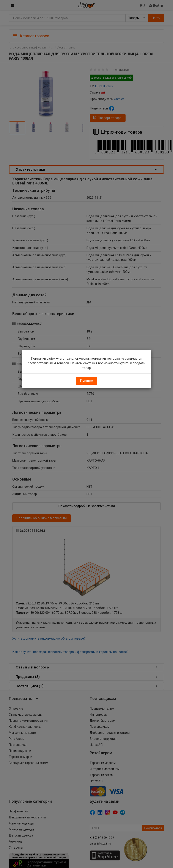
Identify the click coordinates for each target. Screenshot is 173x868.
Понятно (86, 381)
